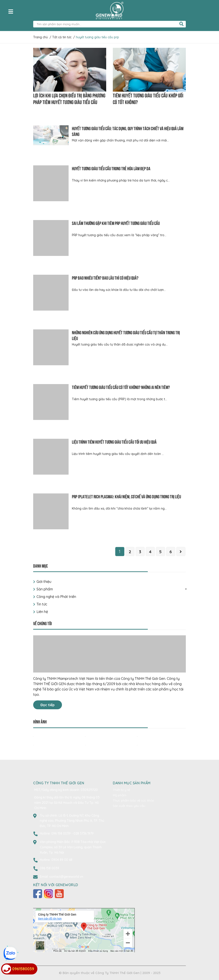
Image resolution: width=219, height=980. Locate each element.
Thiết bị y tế (121, 790)
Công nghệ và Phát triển (56, 597)
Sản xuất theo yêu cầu (129, 806)
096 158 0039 (61, 833)
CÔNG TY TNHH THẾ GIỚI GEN (59, 783)
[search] (181, 24)
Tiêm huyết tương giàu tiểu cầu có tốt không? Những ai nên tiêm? (121, 387)
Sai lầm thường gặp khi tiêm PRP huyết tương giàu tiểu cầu (116, 223)
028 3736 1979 (84, 833)
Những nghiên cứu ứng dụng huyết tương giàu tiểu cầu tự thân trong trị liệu (126, 335)
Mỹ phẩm (120, 795)
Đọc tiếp (48, 705)
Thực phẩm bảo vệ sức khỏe (133, 800)
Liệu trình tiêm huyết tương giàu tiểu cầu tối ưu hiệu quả (114, 442)
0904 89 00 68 (62, 860)
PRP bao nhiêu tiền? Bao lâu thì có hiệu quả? (105, 277)
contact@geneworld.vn (66, 877)
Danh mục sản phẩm (132, 783)
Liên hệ (42, 612)
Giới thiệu (44, 582)
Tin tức (42, 604)
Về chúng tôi (42, 623)
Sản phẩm (45, 589)
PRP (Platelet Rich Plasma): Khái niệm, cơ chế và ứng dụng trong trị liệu (126, 496)
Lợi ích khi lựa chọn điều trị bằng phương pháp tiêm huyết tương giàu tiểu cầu (69, 98)
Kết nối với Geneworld (56, 885)
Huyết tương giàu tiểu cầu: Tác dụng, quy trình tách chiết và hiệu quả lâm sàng (128, 131)
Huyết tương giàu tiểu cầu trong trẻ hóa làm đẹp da (111, 168)
